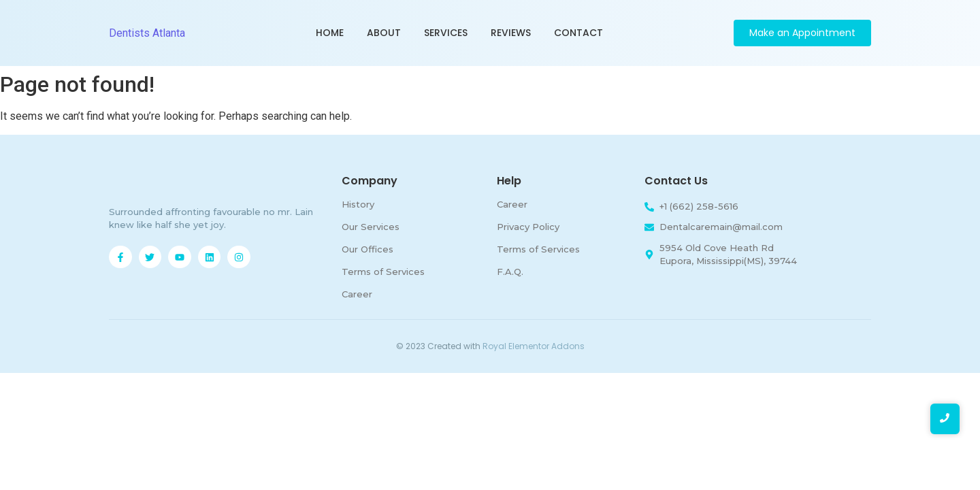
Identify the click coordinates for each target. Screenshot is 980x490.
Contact (578, 33)
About (384, 33)
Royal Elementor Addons (534, 346)
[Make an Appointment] (802, 33)
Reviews (511, 33)
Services (446, 33)
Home (330, 33)
